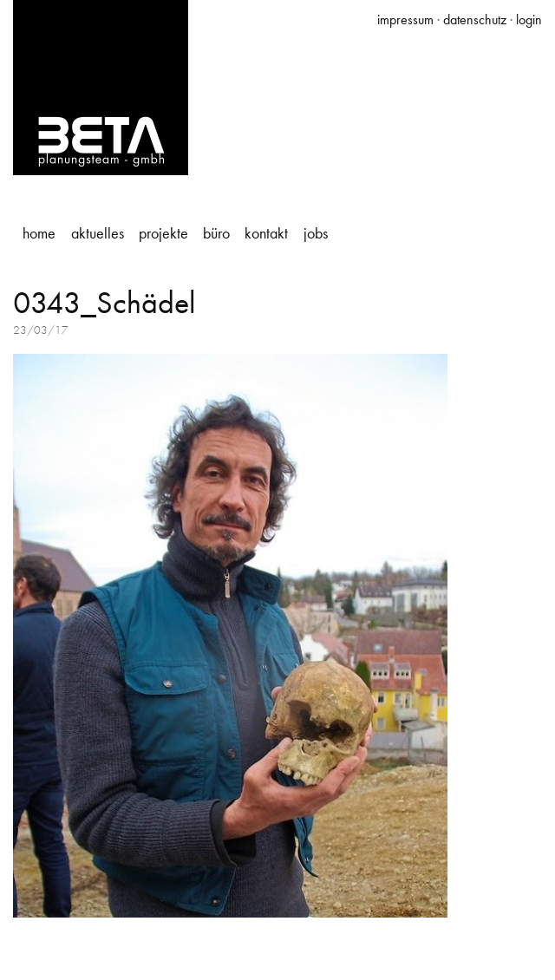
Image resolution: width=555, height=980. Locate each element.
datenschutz (475, 20)
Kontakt (266, 233)
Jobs (316, 233)
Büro (216, 233)
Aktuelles (98, 233)
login (529, 20)
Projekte (163, 233)
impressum (405, 20)
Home (39, 233)
